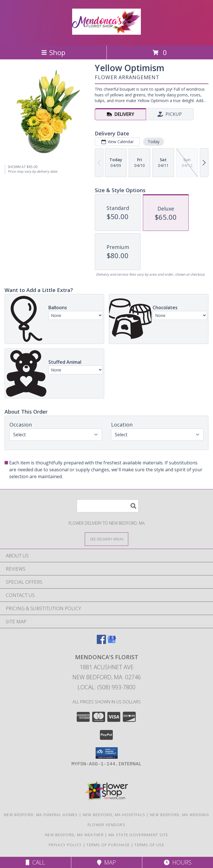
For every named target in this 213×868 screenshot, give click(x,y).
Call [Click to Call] (35, 862)
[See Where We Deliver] (107, 539)
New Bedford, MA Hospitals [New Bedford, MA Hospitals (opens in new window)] (114, 815)
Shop (53, 52)
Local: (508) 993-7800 (107, 687)
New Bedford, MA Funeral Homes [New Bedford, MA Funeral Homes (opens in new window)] (41, 815)
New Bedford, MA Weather (74, 835)
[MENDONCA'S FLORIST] (107, 32)
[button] (107, 753)
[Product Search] (108, 506)
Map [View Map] (107, 862)
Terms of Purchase (108, 845)
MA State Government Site (138, 835)
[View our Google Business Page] (112, 642)
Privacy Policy (65, 845)
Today (154, 142)
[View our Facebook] (101, 642)
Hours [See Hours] (178, 862)
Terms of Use (149, 845)
